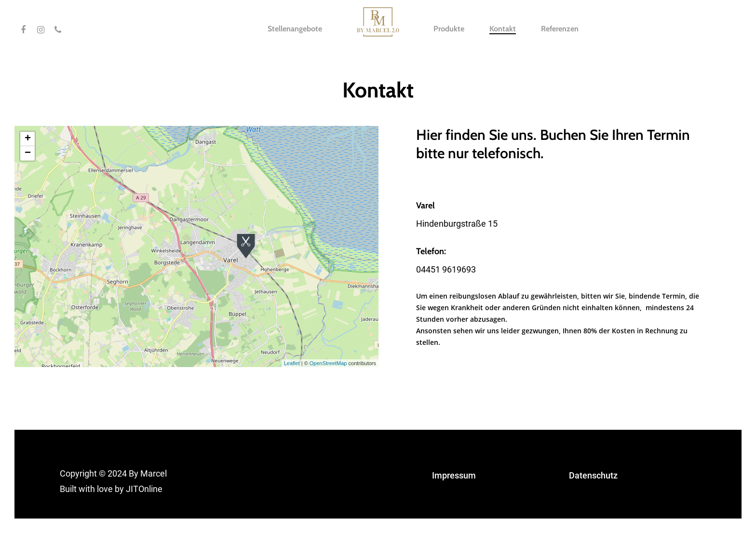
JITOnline (144, 489)
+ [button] (28, 139)
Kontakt (503, 29)
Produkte (449, 29)
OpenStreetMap (328, 363)
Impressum (454, 475)
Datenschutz (593, 475)
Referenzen (560, 29)
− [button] (28, 153)
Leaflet (292, 363)
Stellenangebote (295, 29)
